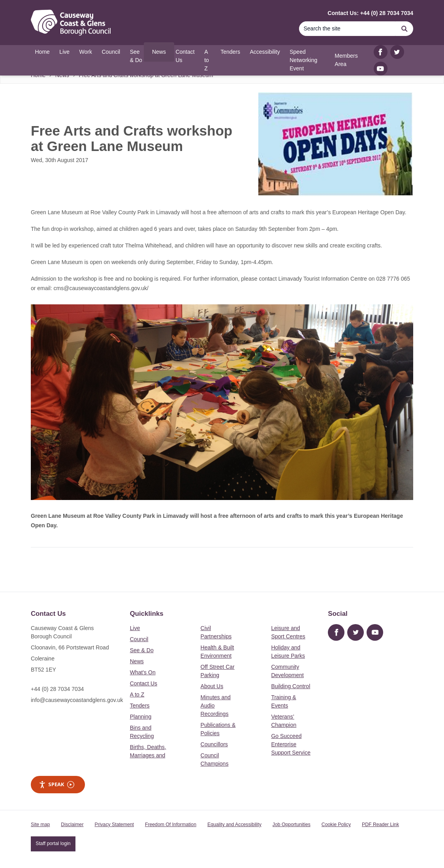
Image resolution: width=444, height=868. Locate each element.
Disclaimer (72, 825)
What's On (143, 672)
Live (135, 628)
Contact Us (144, 683)
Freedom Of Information (171, 825)
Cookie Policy (336, 825)
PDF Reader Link (380, 825)
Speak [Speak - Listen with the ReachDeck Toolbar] (56, 784)
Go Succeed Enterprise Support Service (291, 744)
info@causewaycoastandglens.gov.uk (77, 700)
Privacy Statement (114, 825)
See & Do (142, 650)
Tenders (140, 706)
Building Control (291, 686)
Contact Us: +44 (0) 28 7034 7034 (370, 13)
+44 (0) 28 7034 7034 (57, 689)
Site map (40, 825)
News (137, 661)
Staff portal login (53, 843)
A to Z (137, 694)
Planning (141, 717)
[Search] (347, 29)
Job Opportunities (292, 825)
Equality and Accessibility (234, 825)
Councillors (214, 744)
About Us (212, 686)
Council (139, 639)
